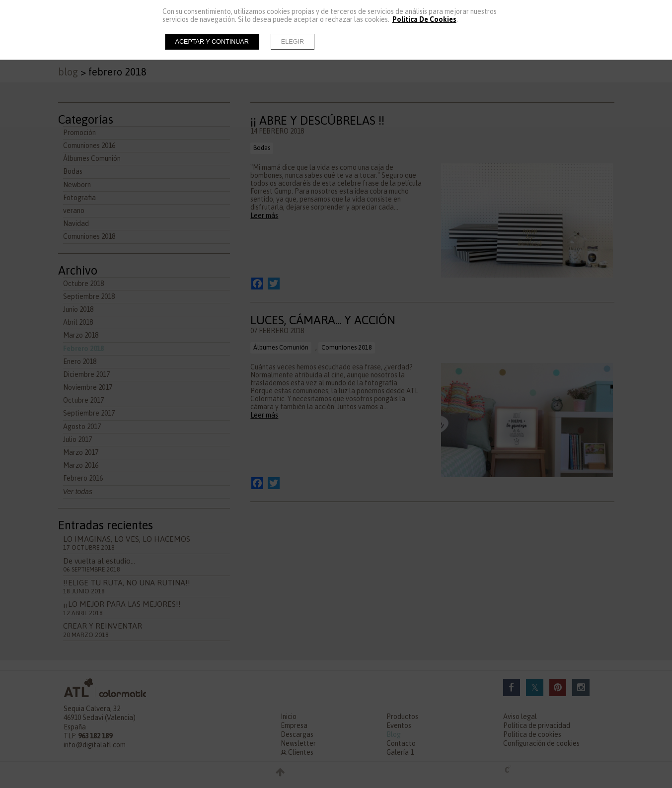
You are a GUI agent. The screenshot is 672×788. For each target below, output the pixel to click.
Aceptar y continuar (212, 42)
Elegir (293, 42)
